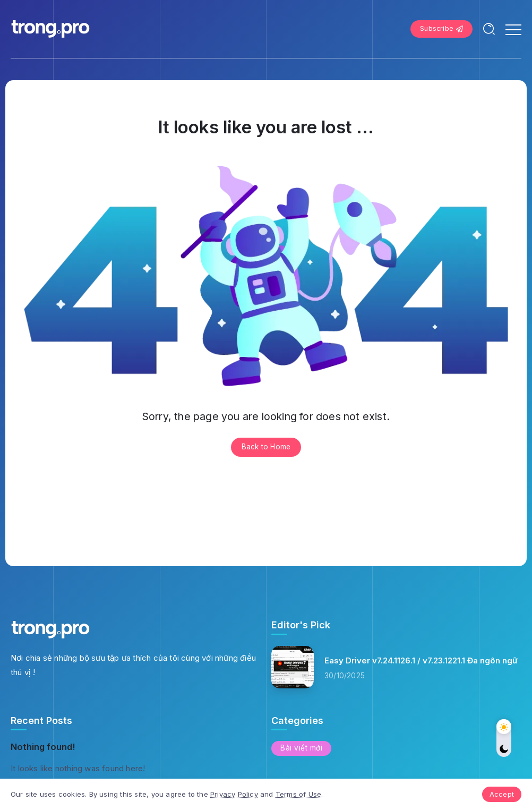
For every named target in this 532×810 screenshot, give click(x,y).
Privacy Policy (234, 794)
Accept (502, 794)
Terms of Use (298, 794)
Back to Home (266, 447)
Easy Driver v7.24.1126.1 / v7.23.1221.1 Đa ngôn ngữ (421, 660)
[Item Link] (293, 667)
